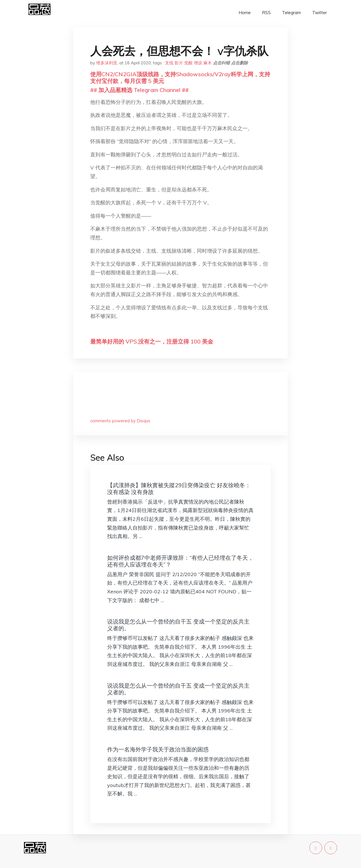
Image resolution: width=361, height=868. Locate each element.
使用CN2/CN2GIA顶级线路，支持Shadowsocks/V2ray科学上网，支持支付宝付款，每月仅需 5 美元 (180, 77)
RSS (266, 13)
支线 (169, 63)
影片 (179, 63)
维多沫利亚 (107, 63)
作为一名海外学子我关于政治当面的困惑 (158, 749)
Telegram (291, 13)
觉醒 (188, 63)
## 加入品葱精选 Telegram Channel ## (139, 90)
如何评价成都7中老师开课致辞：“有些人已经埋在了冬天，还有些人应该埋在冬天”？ (180, 561)
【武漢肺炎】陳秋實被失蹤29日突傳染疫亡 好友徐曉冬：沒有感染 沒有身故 (179, 488)
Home (245, 13)
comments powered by (120, 421)
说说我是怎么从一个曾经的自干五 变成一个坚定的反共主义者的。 (178, 625)
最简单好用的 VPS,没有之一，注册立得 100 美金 (152, 341)
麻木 (208, 63)
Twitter (320, 13)
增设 (198, 63)
